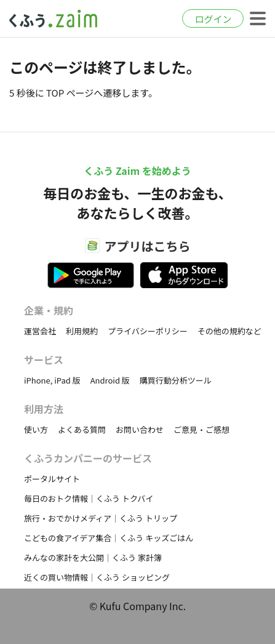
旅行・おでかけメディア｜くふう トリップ (101, 518)
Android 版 (110, 380)
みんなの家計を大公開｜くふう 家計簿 (93, 557)
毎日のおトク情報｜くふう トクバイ (89, 498)
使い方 (36, 429)
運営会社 (40, 331)
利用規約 (82, 331)
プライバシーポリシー (148, 331)
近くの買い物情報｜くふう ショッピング (97, 577)
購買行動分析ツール (176, 380)
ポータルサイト (52, 479)
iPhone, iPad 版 (52, 380)
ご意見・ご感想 (201, 429)
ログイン (213, 19)
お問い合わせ (140, 429)
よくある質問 (82, 429)
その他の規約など (229, 331)
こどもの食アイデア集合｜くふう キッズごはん (109, 538)
